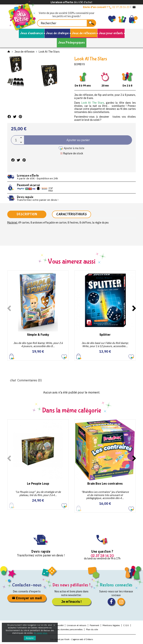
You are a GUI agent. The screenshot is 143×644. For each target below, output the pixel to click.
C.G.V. (126, 625)
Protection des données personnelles (64, 629)
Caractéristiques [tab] (71, 214)
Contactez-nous (27, 585)
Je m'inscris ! (71, 602)
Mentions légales (111, 625)
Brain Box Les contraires (105, 484)
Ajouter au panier (12, 356)
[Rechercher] (67, 23)
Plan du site (92, 629)
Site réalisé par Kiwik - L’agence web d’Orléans (72, 639)
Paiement (94, 625)
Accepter (30, 638)
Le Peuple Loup (38, 484)
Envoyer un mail (27, 598)
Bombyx (80, 64)
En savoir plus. (41, 633)
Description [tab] (27, 214)
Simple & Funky (38, 335)
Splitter (105, 335)
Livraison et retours (77, 625)
